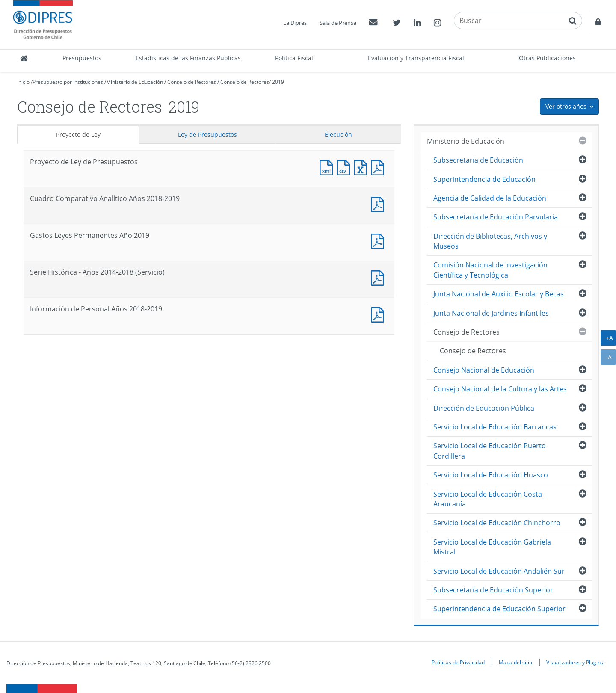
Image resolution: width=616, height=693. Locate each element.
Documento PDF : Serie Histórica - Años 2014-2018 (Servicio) (379, 277)
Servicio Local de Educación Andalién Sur (499, 571)
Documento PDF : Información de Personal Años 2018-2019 (379, 314)
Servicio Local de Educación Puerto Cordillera (490, 451)
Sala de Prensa (338, 23)
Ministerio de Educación (135, 82)
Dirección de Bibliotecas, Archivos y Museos (490, 241)
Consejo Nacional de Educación (484, 370)
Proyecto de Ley (78, 135)
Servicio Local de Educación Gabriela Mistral (492, 547)
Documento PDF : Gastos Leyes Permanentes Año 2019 (379, 240)
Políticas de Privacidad (458, 662)
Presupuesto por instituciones (68, 82)
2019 (278, 82)
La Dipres (295, 23)
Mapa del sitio (515, 662)
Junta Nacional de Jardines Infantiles (491, 313)
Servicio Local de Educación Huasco (491, 475)
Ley (207, 135)
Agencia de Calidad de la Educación (490, 198)
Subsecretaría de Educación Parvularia (496, 217)
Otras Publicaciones (547, 58)
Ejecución (338, 135)
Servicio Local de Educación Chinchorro (497, 523)
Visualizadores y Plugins (575, 662)
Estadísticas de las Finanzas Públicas (188, 58)
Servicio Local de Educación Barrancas (495, 427)
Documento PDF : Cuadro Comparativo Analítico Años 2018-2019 (379, 203)
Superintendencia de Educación (484, 179)
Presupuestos (82, 58)
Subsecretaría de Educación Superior (493, 590)
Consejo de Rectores (192, 82)
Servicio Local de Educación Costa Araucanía (488, 499)
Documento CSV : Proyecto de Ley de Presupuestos (345, 167)
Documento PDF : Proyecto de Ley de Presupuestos (379, 167)
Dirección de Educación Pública (484, 408)
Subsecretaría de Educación (478, 160)
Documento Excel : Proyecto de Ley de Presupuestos (362, 167)
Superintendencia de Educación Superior (499, 609)
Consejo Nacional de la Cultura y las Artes (500, 389)
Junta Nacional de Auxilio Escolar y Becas (499, 294)
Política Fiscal (294, 58)
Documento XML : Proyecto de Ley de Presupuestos (328, 167)
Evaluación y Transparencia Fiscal (416, 58)
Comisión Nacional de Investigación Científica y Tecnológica (490, 270)
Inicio (23, 82)
